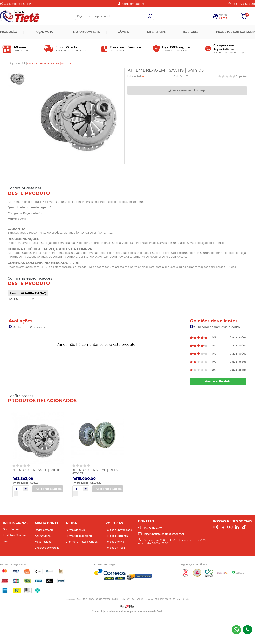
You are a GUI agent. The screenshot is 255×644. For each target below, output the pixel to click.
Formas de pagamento (79, 536)
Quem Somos (11, 529)
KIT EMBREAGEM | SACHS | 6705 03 (36, 470)
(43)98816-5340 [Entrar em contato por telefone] (247, 630)
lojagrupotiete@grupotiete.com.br (164, 534)
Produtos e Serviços (14, 535)
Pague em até (133, 4)
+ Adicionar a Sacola (48, 489)
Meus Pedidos (43, 542)
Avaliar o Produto (218, 381)
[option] (17, 79)
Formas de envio (75, 530)
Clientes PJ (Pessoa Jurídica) (82, 542)
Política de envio (115, 542)
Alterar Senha (43, 536)
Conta (223, 18)
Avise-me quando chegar (190, 90)
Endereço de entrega (47, 548)
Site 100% (243, 4)
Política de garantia (117, 536)
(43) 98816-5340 (236, 630)
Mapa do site (183, 599)
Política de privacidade (119, 530)
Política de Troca (115, 548)
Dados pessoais (44, 530)
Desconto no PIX (18, 4)
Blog (6, 541)
